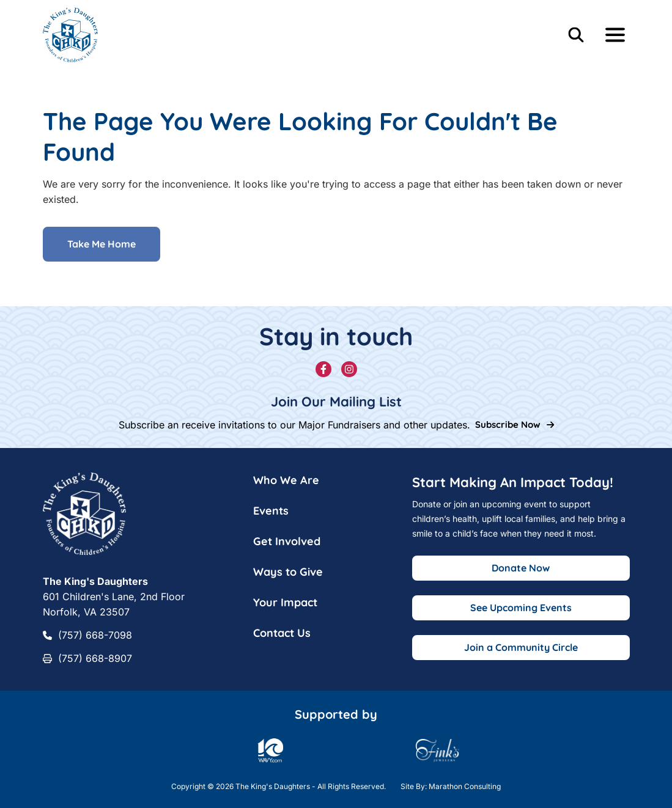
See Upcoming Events (521, 608)
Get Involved (287, 541)
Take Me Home (102, 244)
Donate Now (521, 568)
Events (271, 511)
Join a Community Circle (521, 647)
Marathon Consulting (465, 786)
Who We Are (286, 480)
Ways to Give (288, 572)
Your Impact (285, 602)
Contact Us (282, 633)
